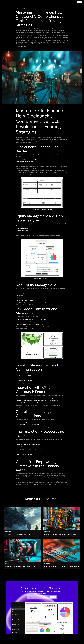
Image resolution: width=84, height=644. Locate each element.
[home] (5, 2)
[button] (54, 2)
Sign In (80, 2)
